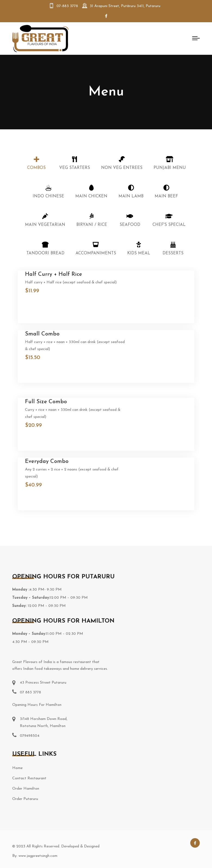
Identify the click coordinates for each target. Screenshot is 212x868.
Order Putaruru (25, 799)
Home (17, 768)
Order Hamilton (26, 789)
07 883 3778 (30, 692)
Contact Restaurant (29, 778)
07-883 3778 (67, 6)
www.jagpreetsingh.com (38, 856)
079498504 (30, 736)
